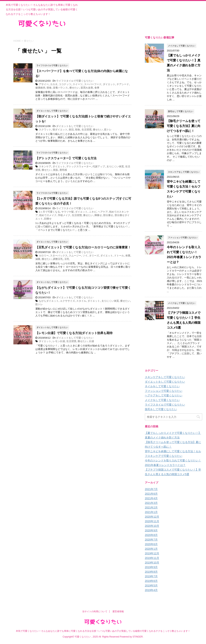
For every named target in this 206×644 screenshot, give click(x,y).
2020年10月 (152, 526)
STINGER (137, 637)
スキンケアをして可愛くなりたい (165, 377)
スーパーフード (93, 84)
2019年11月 (152, 558)
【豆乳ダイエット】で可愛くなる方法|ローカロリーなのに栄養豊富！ (83, 247)
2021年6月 (151, 494)
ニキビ (93, 212)
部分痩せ (108, 215)
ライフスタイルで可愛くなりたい (75, 81)
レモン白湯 (59, 341)
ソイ (85, 256)
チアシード (123, 84)
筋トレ (108, 130)
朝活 (71, 130)
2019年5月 (151, 585)
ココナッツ (65, 84)
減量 (38, 259)
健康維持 (40, 88)
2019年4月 (151, 590)
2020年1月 (151, 549)
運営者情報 (118, 611)
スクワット (45, 130)
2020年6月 (151, 544)
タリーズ (94, 256)
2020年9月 (151, 530)
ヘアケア (103, 212)
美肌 (55, 170)
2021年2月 (151, 507)
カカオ (54, 84)
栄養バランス (60, 88)
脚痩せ (98, 215)
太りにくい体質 (115, 166)
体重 (128, 256)
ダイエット (109, 84)
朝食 (49, 88)
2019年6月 (151, 581)
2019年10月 (152, 563)
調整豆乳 (58, 259)
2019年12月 (152, 553)
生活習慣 (87, 130)
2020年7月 (151, 540)
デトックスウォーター (79, 166)
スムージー (75, 256)
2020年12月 (152, 517)
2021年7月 (151, 489)
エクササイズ (67, 301)
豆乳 (67, 259)
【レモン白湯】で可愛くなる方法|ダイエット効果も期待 (74, 333)
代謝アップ (99, 166)
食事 (97, 88)
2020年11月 (152, 521)
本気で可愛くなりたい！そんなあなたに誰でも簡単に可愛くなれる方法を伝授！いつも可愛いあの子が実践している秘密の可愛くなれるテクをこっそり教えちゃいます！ (103, 631)
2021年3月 (151, 503)
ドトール (119, 256)
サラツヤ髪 (68, 212)
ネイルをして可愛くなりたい (162, 386)
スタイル (81, 301)
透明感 (63, 170)
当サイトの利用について (95, 611)
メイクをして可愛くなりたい (162, 400)
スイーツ (78, 84)
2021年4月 (151, 498)
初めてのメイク (48, 215)
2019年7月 (151, 576)
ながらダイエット (49, 301)
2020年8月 (151, 535)
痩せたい (74, 88)
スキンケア (45, 166)
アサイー (44, 84)
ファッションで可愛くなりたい (164, 391)
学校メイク (64, 215)
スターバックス (59, 256)
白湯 (92, 341)
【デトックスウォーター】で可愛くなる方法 (66, 158)
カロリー (44, 256)
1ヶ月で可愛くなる (49, 212)
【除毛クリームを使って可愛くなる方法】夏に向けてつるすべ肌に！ (184, 126)
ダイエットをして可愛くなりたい (75, 126)
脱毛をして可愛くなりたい (161, 409)
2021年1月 (151, 512)
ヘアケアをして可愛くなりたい (164, 395)
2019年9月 (151, 567)
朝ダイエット (60, 130)
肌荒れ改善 (87, 88)
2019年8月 (151, 572)
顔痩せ (48, 219)
